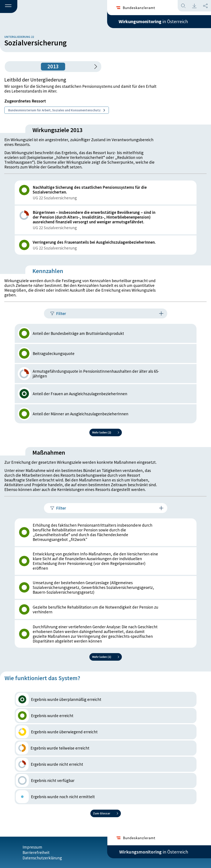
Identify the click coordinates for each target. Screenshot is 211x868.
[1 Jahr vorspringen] (94, 67)
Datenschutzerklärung (42, 858)
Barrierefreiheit (36, 852)
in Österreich (154, 21)
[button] (9, 7)
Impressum (32, 847)
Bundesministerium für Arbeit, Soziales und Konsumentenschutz (57, 110)
